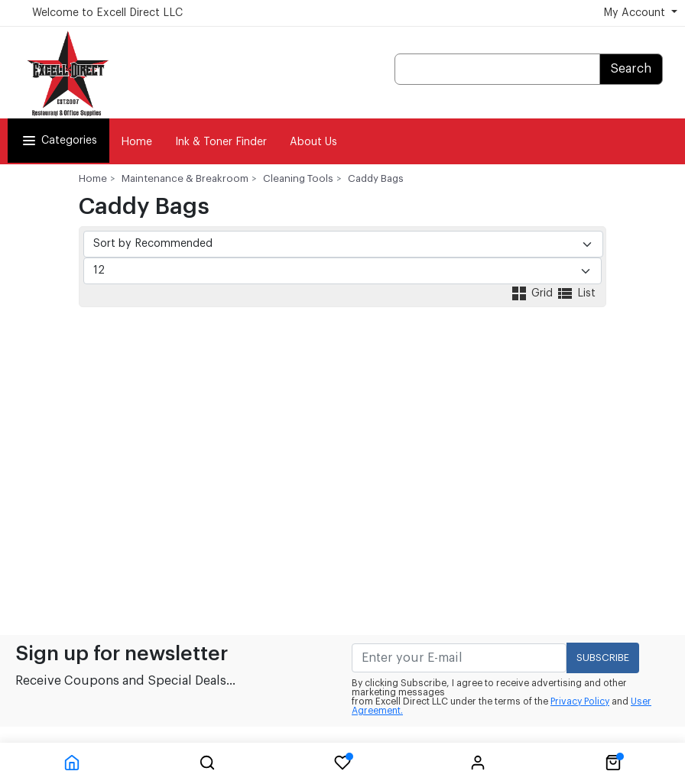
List (576, 293)
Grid (533, 293)
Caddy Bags (376, 178)
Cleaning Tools (298, 178)
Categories (58, 141)
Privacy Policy (580, 701)
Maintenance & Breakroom (185, 178)
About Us (313, 142)
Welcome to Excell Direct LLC (107, 13)
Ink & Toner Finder (221, 142)
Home (136, 142)
